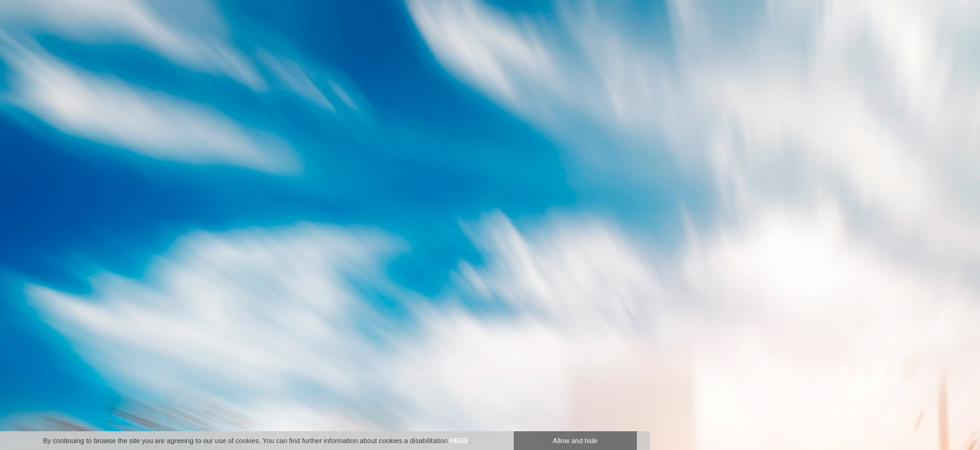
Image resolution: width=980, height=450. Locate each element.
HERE (459, 441)
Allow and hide (576, 441)
